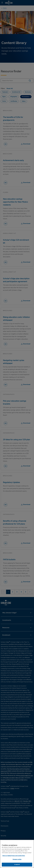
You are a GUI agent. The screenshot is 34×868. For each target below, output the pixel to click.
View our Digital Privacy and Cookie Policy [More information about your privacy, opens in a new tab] (14, 856)
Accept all (17, 865)
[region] (17, 854)
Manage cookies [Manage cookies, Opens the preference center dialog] (17, 859)
